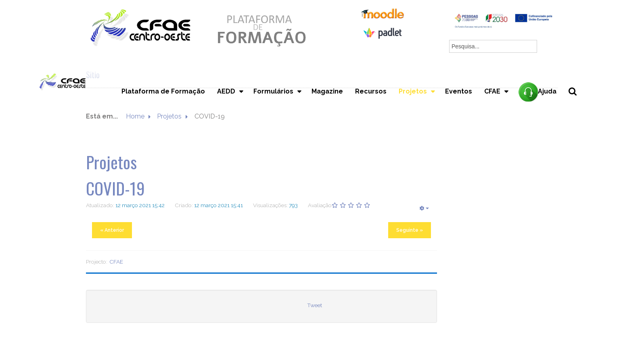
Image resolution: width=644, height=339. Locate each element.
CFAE (492, 91)
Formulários (273, 91)
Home (135, 116)
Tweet (315, 305)
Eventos (459, 91)
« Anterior (112, 230)
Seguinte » (410, 230)
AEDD (226, 91)
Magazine (327, 91)
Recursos (371, 91)
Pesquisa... (577, 105)
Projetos (413, 91)
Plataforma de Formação (163, 91)
